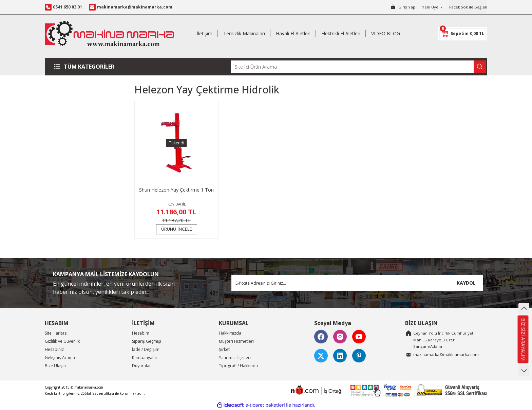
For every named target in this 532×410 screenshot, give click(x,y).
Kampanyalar (145, 358)
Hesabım (141, 333)
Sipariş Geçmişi (147, 341)
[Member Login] (402, 7)
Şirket (224, 349)
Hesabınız (54, 349)
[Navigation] (87, 67)
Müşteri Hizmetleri (236, 341)
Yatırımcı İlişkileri (235, 358)
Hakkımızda (230, 333)
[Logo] (109, 33)
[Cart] (463, 34)
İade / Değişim (146, 349)
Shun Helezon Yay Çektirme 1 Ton (176, 190)
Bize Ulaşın (55, 366)
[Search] (358, 67)
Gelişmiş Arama (60, 358)
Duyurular (141, 366)
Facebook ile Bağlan (468, 7)
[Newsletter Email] (357, 283)
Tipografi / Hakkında (238, 366)
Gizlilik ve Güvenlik (62, 341)
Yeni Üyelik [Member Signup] (431, 7)
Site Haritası (56, 333)
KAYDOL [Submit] (466, 283)
